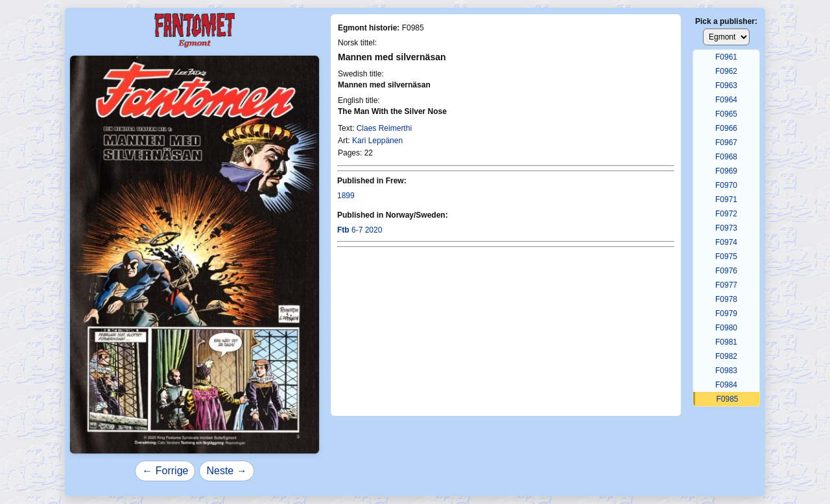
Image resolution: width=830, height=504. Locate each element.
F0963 (726, 86)
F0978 (726, 299)
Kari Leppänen (377, 141)
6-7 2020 (360, 230)
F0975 (726, 257)
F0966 (726, 128)
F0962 (726, 71)
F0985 (727, 399)
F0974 (726, 242)
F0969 (726, 171)
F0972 (726, 214)
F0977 (726, 285)
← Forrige (165, 471)
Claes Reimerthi (384, 128)
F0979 (726, 314)
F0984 (726, 385)
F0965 (726, 114)
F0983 (726, 371)
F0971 (726, 200)
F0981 (726, 342)
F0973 (726, 228)
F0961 (726, 57)
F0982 (726, 356)
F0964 (726, 100)
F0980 (726, 328)
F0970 (726, 185)
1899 (346, 196)
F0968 (726, 157)
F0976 (726, 271)
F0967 (726, 143)
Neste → (226, 471)
